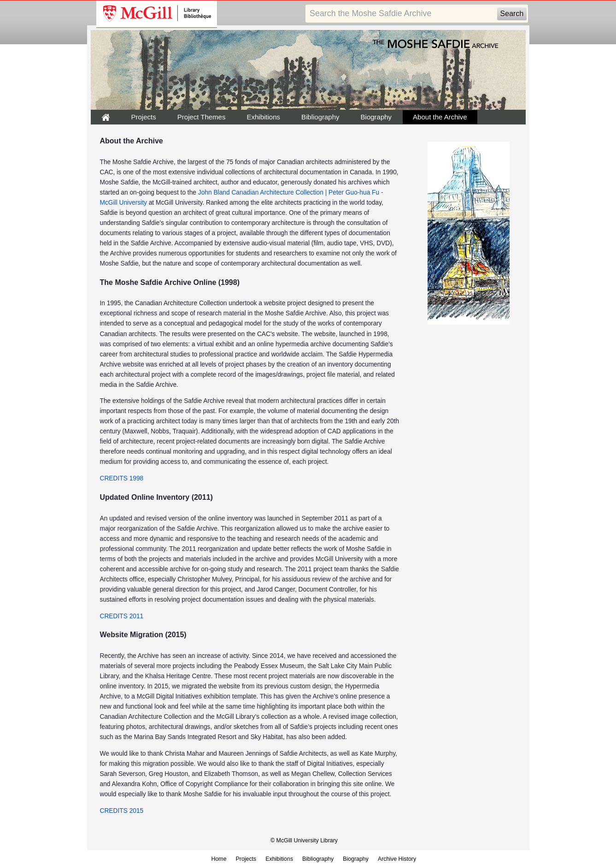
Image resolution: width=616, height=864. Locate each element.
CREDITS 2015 (122, 811)
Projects (144, 117)
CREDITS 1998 (122, 478)
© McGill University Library (304, 840)
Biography (376, 117)
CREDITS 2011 (122, 616)
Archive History (397, 859)
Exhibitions (263, 117)
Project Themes (202, 117)
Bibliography (320, 117)
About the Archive (440, 117)
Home (219, 859)
